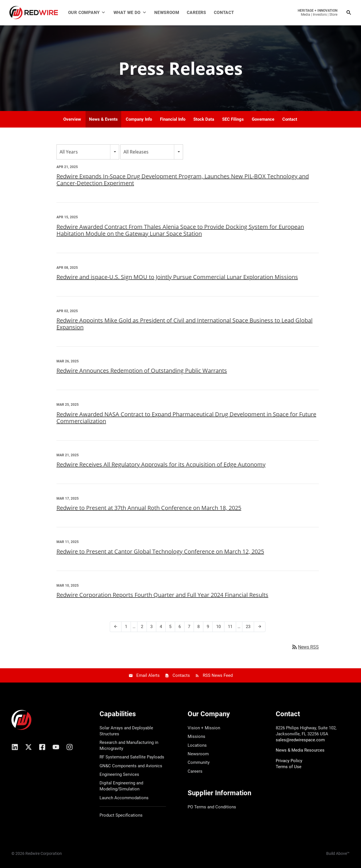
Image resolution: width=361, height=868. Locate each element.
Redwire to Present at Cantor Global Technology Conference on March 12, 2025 (160, 551)
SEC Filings (233, 119)
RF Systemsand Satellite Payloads (132, 757)
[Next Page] (260, 627)
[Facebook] (42, 747)
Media (306, 15)
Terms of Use (289, 767)
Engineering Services (119, 774)
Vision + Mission (204, 728)
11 (230, 627)
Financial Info (173, 119)
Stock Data (204, 119)
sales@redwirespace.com (300, 740)
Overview (72, 119)
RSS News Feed (218, 675)
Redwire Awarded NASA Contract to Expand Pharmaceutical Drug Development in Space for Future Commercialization (186, 418)
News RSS (305, 647)
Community (199, 762)
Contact (224, 13)
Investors (320, 15)
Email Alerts (148, 675)
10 (218, 627)
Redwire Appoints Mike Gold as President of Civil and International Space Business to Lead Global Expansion (184, 324)
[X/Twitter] (29, 747)
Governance (263, 119)
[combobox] (88, 152)
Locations (197, 745)
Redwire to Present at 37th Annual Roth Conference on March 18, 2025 (149, 508)
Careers (196, 13)
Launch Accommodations (124, 798)
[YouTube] (56, 747)
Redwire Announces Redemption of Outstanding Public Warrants (142, 371)
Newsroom (167, 13)
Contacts (181, 675)
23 (248, 627)
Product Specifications (121, 815)
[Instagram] (70, 747)
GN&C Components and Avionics (131, 766)
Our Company (87, 13)
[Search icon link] (349, 13)
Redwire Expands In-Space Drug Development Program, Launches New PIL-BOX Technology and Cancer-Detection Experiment (183, 180)
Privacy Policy (289, 761)
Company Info (139, 119)
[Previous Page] (116, 627)
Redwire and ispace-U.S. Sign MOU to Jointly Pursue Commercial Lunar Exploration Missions (177, 277)
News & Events (103, 119)
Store (333, 15)
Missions (196, 736)
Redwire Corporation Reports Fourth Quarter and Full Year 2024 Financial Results (162, 595)
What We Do (130, 13)
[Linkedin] (15, 747)
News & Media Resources (300, 750)
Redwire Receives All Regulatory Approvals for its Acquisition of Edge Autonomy (161, 464)
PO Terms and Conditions (212, 807)
